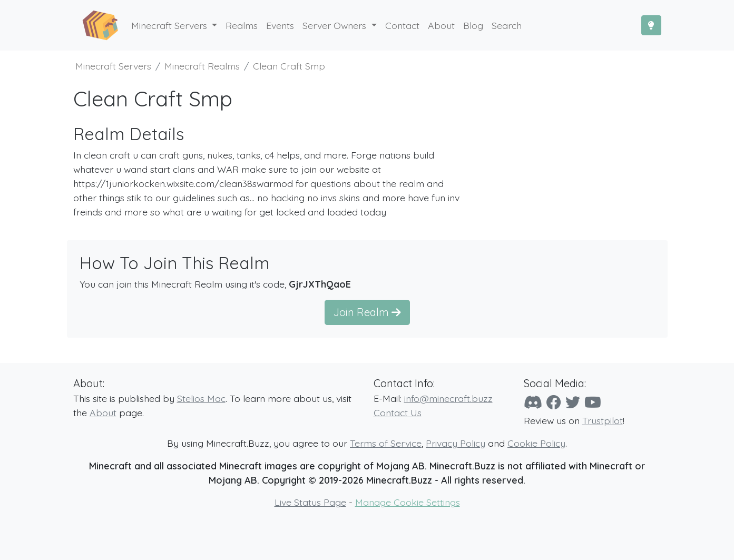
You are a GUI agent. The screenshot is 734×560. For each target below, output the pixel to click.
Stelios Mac (201, 398)
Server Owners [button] (336, 25)
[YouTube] (593, 402)
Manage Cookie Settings (408, 502)
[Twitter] (573, 402)
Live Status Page (310, 502)
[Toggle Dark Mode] (651, 25)
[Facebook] (554, 402)
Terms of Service (386, 443)
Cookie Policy (536, 443)
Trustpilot (603, 420)
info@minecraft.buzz (448, 398)
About (103, 412)
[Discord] (533, 402)
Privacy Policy (456, 443)
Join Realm (367, 312)
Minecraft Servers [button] (170, 25)
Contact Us (398, 412)
